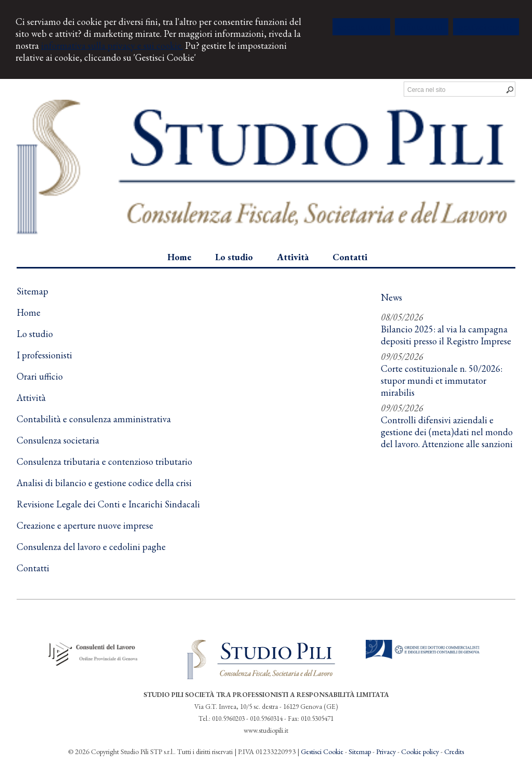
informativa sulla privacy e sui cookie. (112, 45)
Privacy (386, 751)
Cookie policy (420, 751)
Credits (454, 751)
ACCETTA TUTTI (361, 27)
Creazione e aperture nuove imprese (85, 525)
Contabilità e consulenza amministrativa (94, 419)
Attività (31, 398)
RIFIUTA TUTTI (422, 27)
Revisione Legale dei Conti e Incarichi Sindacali (108, 504)
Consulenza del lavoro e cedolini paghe (91, 547)
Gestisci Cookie (322, 751)
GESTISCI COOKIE (486, 27)
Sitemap (360, 751)
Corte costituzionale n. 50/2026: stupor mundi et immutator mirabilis (442, 380)
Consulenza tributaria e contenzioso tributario (104, 461)
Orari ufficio (40, 376)
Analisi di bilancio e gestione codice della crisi (104, 483)
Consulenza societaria (58, 440)
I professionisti (44, 355)
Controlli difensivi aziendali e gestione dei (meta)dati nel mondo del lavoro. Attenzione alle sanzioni (447, 432)
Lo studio (35, 334)
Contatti (33, 568)
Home (29, 312)
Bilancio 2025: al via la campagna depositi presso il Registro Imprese (446, 335)
